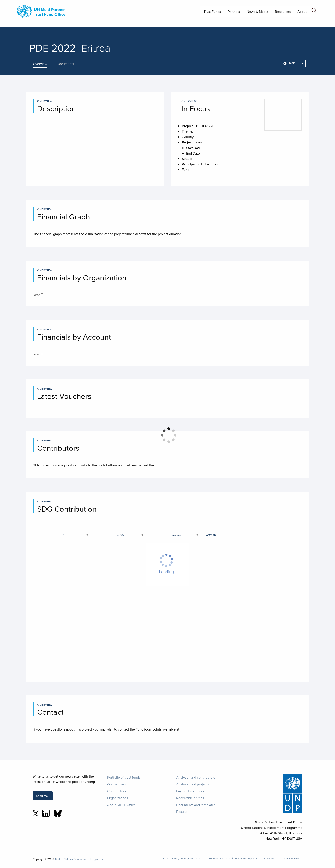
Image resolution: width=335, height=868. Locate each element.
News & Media (257, 12)
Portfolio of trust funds (124, 777)
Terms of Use (291, 858)
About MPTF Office (121, 805)
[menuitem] (293, 63)
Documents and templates (196, 805)
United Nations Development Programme (79, 859)
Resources (283, 12)
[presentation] (43, 64)
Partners (234, 12)
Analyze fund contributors (196, 777)
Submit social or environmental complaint (233, 858)
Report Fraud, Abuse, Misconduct (182, 858)
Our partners (117, 784)
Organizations (118, 798)
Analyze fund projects (193, 784)
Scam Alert (270, 858)
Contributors (117, 791)
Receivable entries (190, 798)
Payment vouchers (190, 791)
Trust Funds (212, 12)
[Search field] (314, 11)
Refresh (211, 535)
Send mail (43, 796)
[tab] (43, 64)
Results (182, 812)
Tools (289, 63)
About (302, 12)
